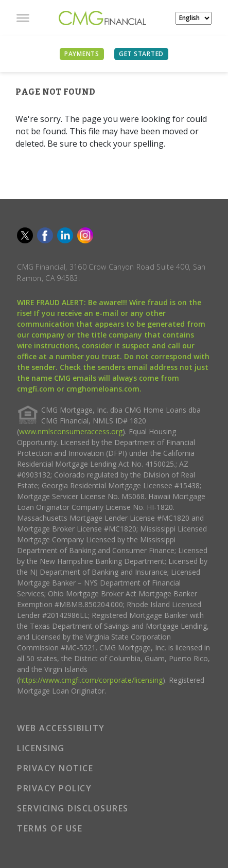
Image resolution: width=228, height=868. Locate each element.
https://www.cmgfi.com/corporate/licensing (91, 680)
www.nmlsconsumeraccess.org (71, 431)
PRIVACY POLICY (54, 788)
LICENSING (41, 748)
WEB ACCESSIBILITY (61, 728)
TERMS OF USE (50, 828)
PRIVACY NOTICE (55, 768)
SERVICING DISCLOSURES (73, 808)
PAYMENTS (82, 54)
